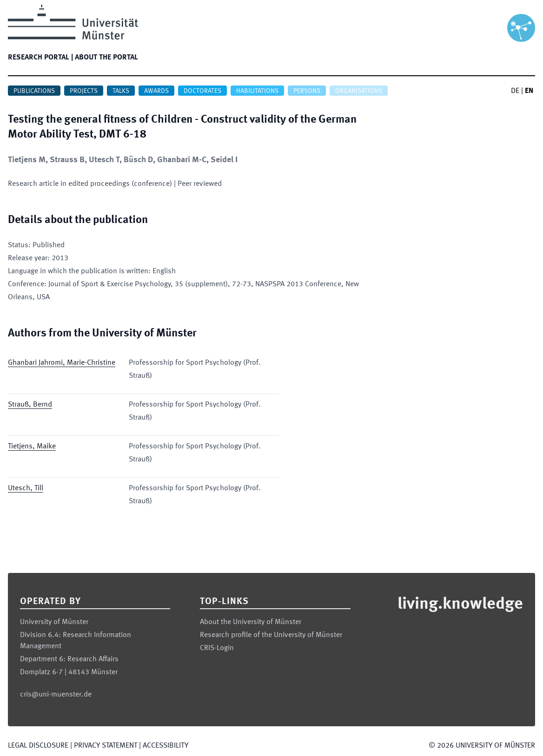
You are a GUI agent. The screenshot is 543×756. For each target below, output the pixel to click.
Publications (34, 91)
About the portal (106, 58)
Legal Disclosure (38, 746)
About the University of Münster (251, 622)
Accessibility (166, 746)
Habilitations (257, 91)
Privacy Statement (106, 746)
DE (515, 91)
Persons (307, 91)
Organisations (359, 91)
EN (529, 91)
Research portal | (40, 58)
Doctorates (202, 91)
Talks (121, 91)
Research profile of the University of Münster (271, 635)
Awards (156, 91)
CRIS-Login (217, 648)
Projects (84, 91)
